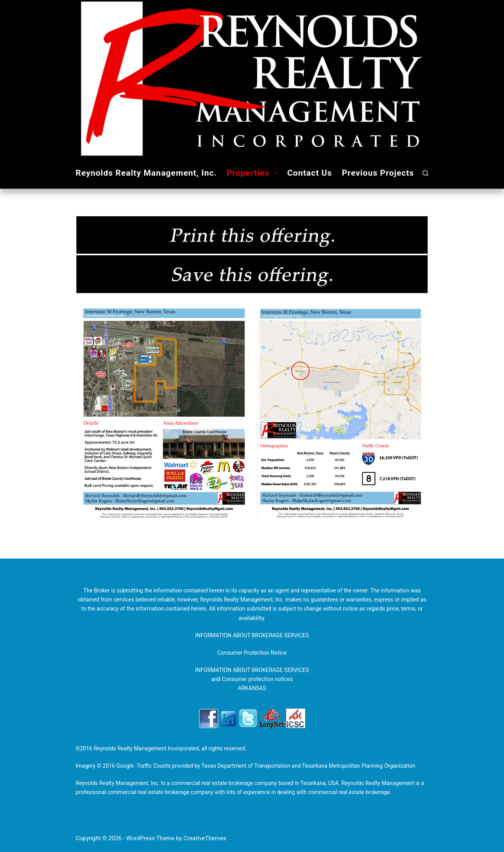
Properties (253, 173)
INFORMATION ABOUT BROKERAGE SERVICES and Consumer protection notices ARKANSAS (252, 679)
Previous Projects (378, 173)
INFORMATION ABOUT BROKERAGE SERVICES (252, 635)
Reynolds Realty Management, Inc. (146, 173)
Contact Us (310, 173)
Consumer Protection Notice (252, 653)
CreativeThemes (205, 838)
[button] (276, 173)
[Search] (425, 173)
